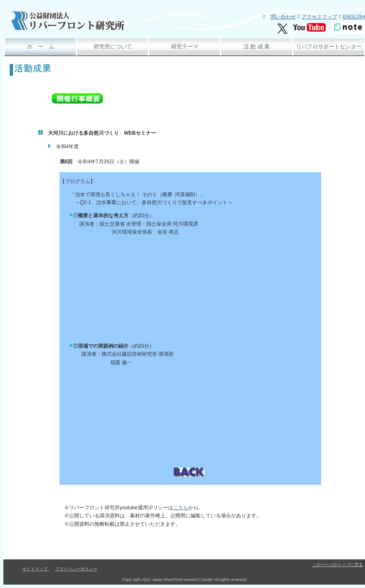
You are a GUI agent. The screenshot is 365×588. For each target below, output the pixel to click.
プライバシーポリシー (76, 569)
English (354, 17)
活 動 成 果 (257, 47)
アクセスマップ (319, 17)
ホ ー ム (41, 47)
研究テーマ (185, 47)
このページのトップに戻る (338, 565)
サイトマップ (36, 569)
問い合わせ (283, 17)
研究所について (113, 47)
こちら (181, 508)
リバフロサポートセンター (329, 47)
